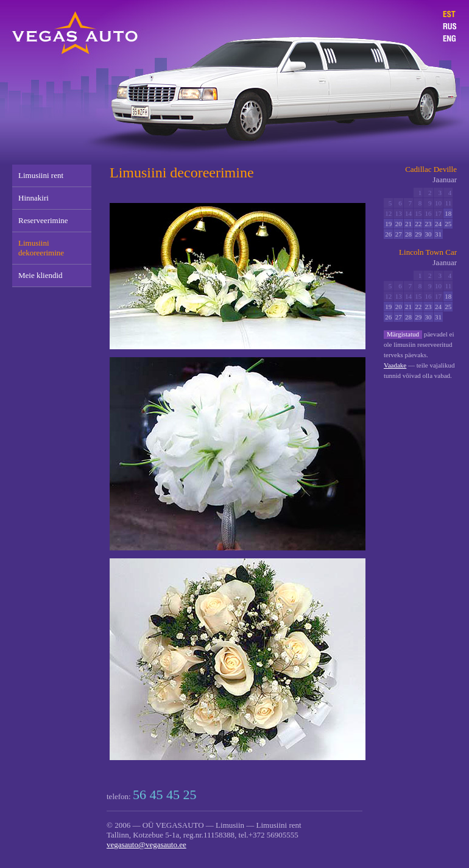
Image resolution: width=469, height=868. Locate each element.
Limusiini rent (41, 175)
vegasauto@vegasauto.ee (146, 845)
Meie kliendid (41, 275)
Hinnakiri (33, 198)
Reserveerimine (43, 220)
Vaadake (395, 365)
